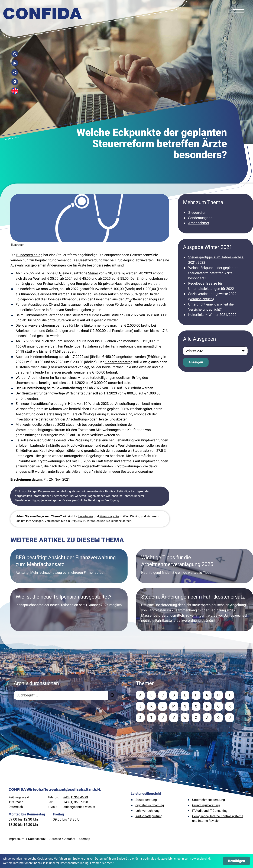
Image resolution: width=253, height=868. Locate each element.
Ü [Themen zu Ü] (231, 718)
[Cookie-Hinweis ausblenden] (236, 861)
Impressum (16, 839)
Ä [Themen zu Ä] (208, 718)
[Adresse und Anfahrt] (15, 82)
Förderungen (125, 305)
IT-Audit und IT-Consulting (210, 811)
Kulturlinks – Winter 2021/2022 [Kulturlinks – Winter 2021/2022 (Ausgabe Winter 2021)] (212, 315)
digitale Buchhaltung (150, 806)
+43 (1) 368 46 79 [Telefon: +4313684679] (76, 798)
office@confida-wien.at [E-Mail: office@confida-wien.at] (79, 807)
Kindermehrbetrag (118, 362)
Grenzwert (30, 393)
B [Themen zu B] (152, 695)
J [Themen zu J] (140, 707)
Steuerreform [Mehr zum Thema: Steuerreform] (198, 213)
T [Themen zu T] (152, 718)
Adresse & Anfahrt (62, 839)
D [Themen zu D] (174, 695)
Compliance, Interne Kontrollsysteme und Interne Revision (218, 819)
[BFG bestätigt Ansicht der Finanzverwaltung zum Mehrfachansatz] (69, 566)
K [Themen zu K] (152, 707)
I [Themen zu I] (231, 695)
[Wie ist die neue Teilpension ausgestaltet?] (69, 610)
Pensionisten (122, 331)
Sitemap (85, 839)
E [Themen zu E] (186, 695)
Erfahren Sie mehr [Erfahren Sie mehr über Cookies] (102, 863)
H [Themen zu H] (220, 695)
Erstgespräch (78, 521)
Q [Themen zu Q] (220, 707)
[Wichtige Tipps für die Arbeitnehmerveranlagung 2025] (194, 566)
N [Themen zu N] (186, 707)
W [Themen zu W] (186, 718)
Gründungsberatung (206, 806)
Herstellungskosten (113, 419)
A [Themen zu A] (140, 695)
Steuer (93, 273)
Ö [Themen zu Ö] (220, 718)
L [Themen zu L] (163, 707)
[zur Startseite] (43, 14)
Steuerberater (86, 517)
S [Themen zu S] (140, 718)
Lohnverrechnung (147, 811)
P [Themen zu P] (208, 707)
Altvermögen (82, 472)
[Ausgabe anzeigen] (196, 362)
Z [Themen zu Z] (197, 718)
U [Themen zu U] (163, 718)
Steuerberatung (146, 800)
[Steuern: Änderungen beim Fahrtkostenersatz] (194, 610)
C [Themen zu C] (163, 695)
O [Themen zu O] (197, 707)
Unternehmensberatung (209, 800)
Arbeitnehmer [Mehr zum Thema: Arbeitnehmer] (199, 223)
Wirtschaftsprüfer (109, 517)
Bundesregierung (29, 255)
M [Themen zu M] (174, 707)
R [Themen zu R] (231, 707)
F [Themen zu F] (197, 695)
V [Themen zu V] (174, 718)
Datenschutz (37, 839)
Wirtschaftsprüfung (149, 817)
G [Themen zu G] (208, 695)
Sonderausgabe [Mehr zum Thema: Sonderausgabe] (200, 218)
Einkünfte (53, 446)
